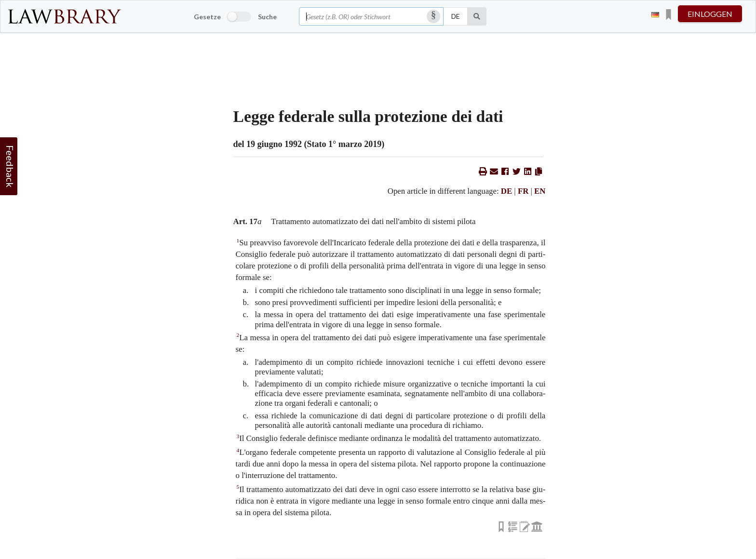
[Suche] (477, 16)
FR (523, 191)
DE (506, 191)
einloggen (710, 14)
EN (540, 191)
